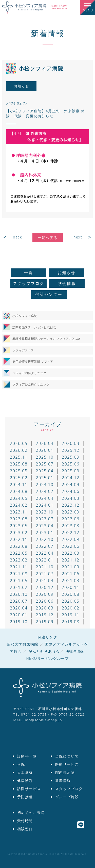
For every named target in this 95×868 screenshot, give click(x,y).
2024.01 (45, 505)
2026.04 (45, 443)
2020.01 (19, 615)
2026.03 (71, 443)
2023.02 (19, 533)
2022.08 (19, 546)
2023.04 (45, 526)
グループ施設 (67, 797)
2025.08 (19, 464)
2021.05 (19, 581)
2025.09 (71, 457)
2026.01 (45, 450)
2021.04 (45, 581)
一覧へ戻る (48, 238)
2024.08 (19, 491)
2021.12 (71, 560)
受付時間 (25, 821)
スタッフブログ (29, 283)
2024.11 (19, 485)
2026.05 (19, 443)
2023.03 (71, 526)
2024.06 (71, 491)
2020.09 (45, 594)
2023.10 (45, 512)
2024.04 (45, 498)
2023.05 (19, 526)
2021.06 (71, 574)
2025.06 (71, 464)
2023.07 (45, 519)
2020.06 (45, 601)
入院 (21, 764)
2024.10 (45, 485)
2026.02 (19, 450)
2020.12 (45, 587)
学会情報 (67, 283)
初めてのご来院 (31, 813)
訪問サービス (29, 789)
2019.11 (71, 615)
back (17, 237)
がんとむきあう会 (44, 651)
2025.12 (71, 450)
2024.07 (45, 491)
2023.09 (71, 512)
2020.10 (19, 594)
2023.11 (19, 512)
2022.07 (45, 546)
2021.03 (71, 581)
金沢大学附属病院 (22, 644)
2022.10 (45, 539)
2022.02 (19, 560)
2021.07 (45, 574)
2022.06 (71, 546)
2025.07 (45, 464)
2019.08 (71, 622)
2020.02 (71, 608)
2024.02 (19, 505)
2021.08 (19, 574)
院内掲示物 (65, 772)
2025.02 (19, 478)
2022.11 (19, 539)
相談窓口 (25, 829)
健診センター (49, 294)
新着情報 (48, 33)
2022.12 (71, 533)
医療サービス (67, 764)
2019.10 (19, 622)
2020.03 (45, 608)
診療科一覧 (27, 756)
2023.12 (71, 505)
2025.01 (45, 478)
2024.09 (71, 485)
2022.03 (71, 553)
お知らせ (66, 272)
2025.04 (45, 471)
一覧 (29, 272)
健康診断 (25, 781)
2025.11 (19, 457)
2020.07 (19, 601)
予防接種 (25, 797)
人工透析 (25, 772)
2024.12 (71, 478)
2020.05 (71, 601)
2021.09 (71, 567)
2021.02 (19, 587)
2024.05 (19, 498)
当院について (67, 756)
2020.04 (19, 608)
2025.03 (71, 471)
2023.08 (19, 519)
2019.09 (45, 622)
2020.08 (71, 594)
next (78, 237)
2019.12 (45, 615)
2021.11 (19, 567)
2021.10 (45, 567)
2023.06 (71, 519)
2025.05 (19, 471)
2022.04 (45, 553)
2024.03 (71, 498)
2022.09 (71, 539)
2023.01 (45, 533)
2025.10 (45, 457)
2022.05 (19, 553)
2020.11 (71, 587)
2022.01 (45, 560)
